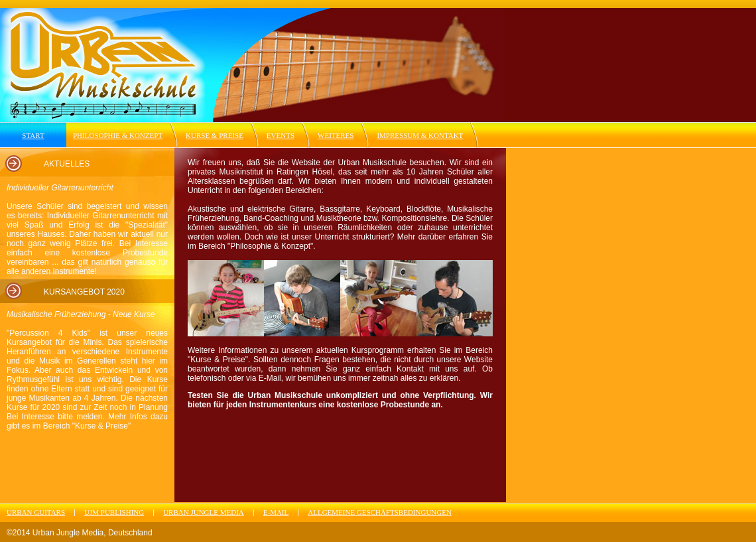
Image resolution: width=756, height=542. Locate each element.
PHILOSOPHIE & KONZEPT (118, 135)
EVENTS (281, 135)
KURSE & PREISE (215, 135)
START (33, 135)
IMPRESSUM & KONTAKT (420, 135)
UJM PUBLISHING (114, 512)
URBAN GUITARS (36, 512)
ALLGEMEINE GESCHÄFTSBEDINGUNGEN (380, 512)
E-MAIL (276, 512)
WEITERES (336, 135)
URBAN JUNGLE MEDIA (204, 512)
